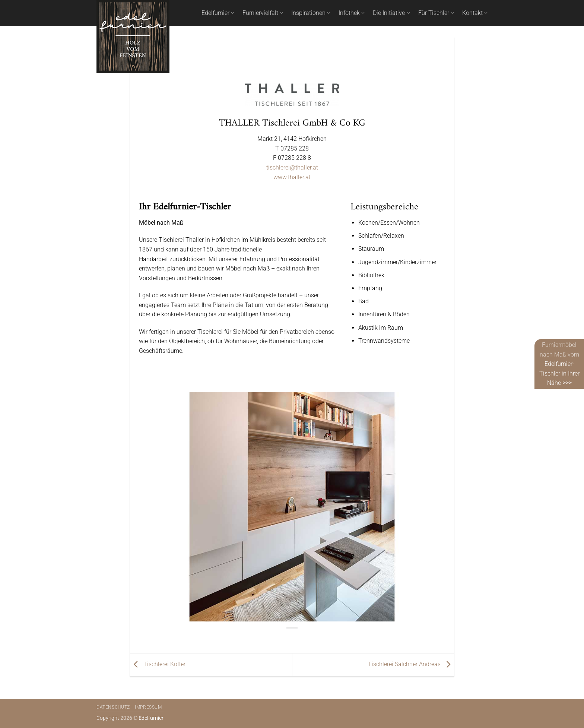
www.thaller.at (292, 177)
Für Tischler (436, 13)
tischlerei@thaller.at (292, 167)
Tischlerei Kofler (158, 664)
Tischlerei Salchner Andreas (411, 664)
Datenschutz (113, 707)
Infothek (352, 13)
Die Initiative (391, 13)
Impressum (148, 707)
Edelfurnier (218, 13)
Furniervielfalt (263, 13)
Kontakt (475, 13)
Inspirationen (311, 13)
